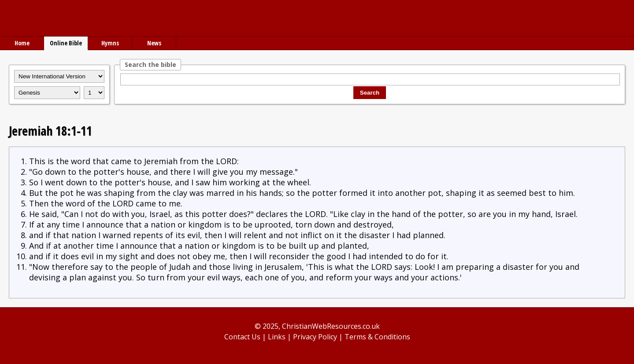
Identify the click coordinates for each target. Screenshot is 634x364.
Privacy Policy (315, 337)
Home (22, 43)
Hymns (110, 43)
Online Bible (66, 43)
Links (277, 337)
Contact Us (242, 337)
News (154, 43)
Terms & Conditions (377, 337)
